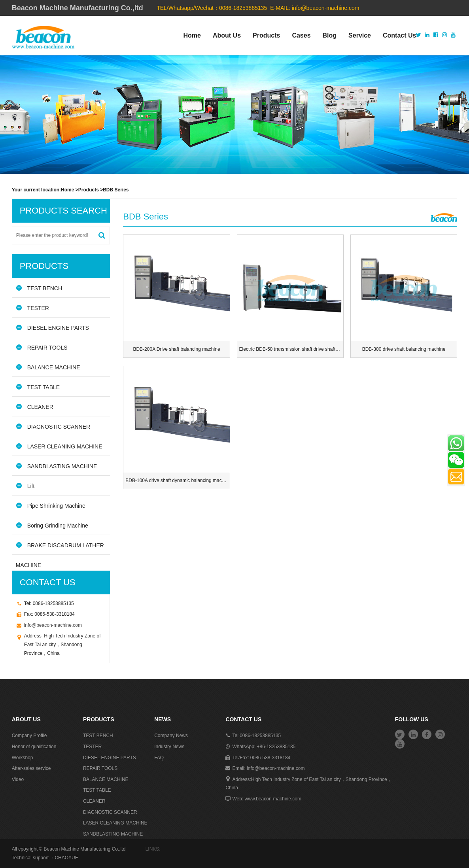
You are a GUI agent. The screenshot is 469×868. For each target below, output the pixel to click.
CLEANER (35, 407)
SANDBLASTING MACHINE (57, 466)
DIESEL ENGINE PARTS (52, 328)
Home (192, 35)
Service (360, 35)
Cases (301, 35)
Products (266, 35)
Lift (25, 486)
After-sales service (31, 768)
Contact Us (399, 35)
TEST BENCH (39, 288)
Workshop (23, 758)
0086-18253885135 (260, 736)
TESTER (32, 308)
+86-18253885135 (276, 747)
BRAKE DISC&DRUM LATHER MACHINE (60, 548)
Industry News (169, 747)
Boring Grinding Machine (52, 525)
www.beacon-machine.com (273, 799)
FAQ (159, 758)
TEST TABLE (38, 387)
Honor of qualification (34, 747)
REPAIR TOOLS (42, 347)
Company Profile (29, 736)
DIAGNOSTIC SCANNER (53, 426)
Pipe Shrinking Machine (51, 506)
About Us (227, 35)
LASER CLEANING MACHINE (59, 446)
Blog (330, 35)
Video (18, 779)
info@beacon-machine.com (326, 8)
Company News (171, 736)
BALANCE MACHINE (48, 367)
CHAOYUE (66, 858)
